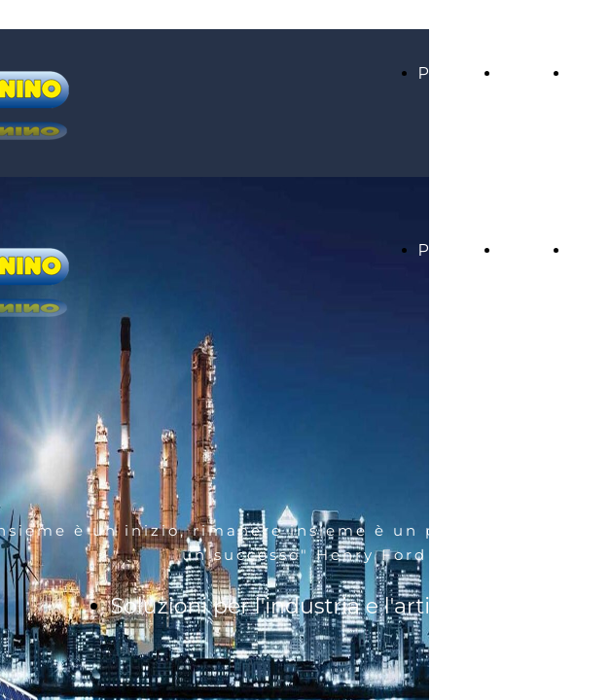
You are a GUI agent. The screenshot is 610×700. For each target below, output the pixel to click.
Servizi (526, 73)
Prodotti (450, 73)
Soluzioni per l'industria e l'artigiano (301, 606)
